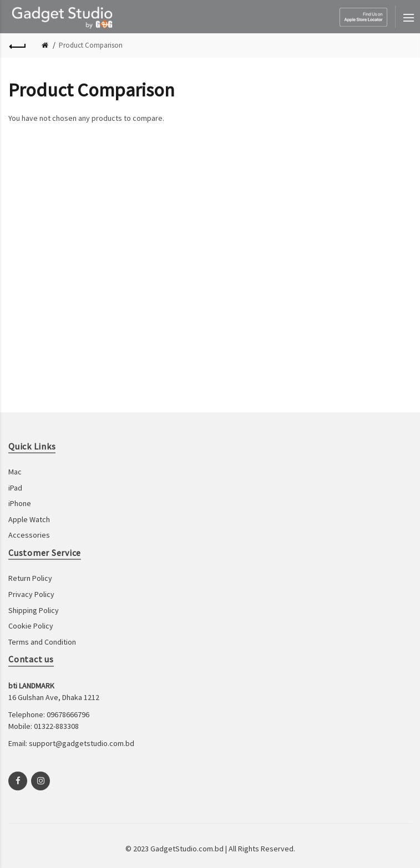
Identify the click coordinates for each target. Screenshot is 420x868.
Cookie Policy (31, 626)
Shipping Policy (34, 610)
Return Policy (30, 578)
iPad (15, 488)
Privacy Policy (31, 594)
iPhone (20, 503)
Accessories (29, 535)
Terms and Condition (42, 642)
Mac (15, 472)
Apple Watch (29, 519)
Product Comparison (91, 45)
